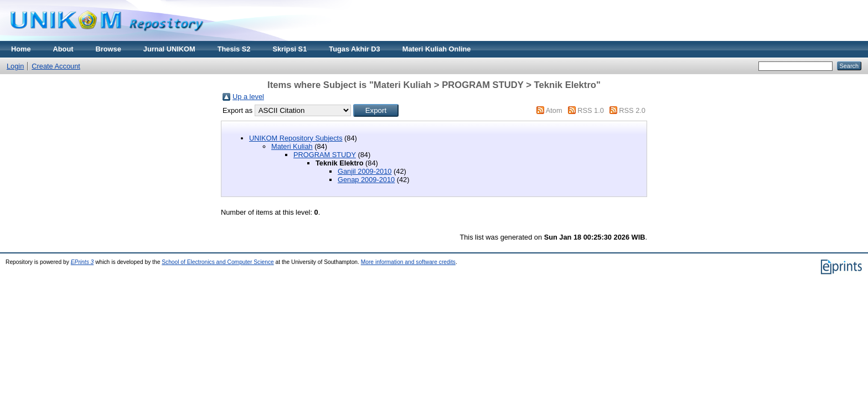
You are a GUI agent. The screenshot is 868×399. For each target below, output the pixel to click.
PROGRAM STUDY (325, 155)
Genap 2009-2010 (366, 180)
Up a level (248, 97)
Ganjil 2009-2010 (365, 171)
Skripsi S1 (290, 49)
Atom (554, 110)
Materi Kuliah (292, 146)
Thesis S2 (234, 49)
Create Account (56, 66)
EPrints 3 (82, 262)
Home (21, 49)
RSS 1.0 (591, 110)
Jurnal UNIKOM (169, 49)
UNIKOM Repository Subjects (296, 138)
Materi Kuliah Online (437, 49)
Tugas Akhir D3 (354, 49)
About (63, 49)
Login (15, 66)
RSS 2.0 (632, 110)
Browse (108, 49)
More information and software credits (408, 262)
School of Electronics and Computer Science (218, 262)
